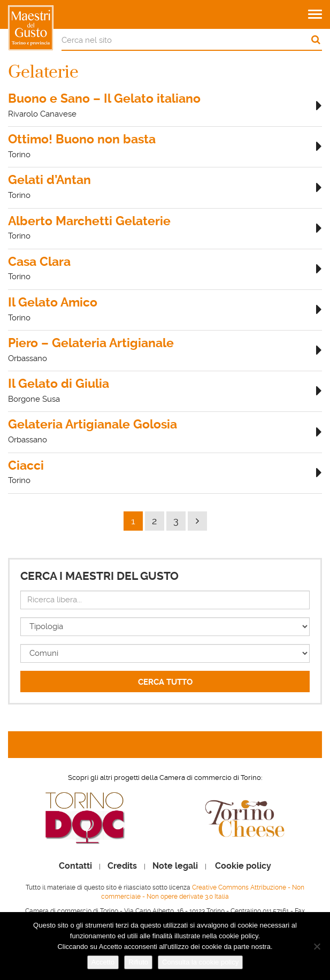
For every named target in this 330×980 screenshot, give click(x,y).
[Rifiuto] (317, 946)
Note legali (175, 866)
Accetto (103, 962)
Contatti (75, 866)
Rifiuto (138, 962)
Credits (122, 866)
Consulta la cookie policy (200, 962)
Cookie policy (243, 866)
